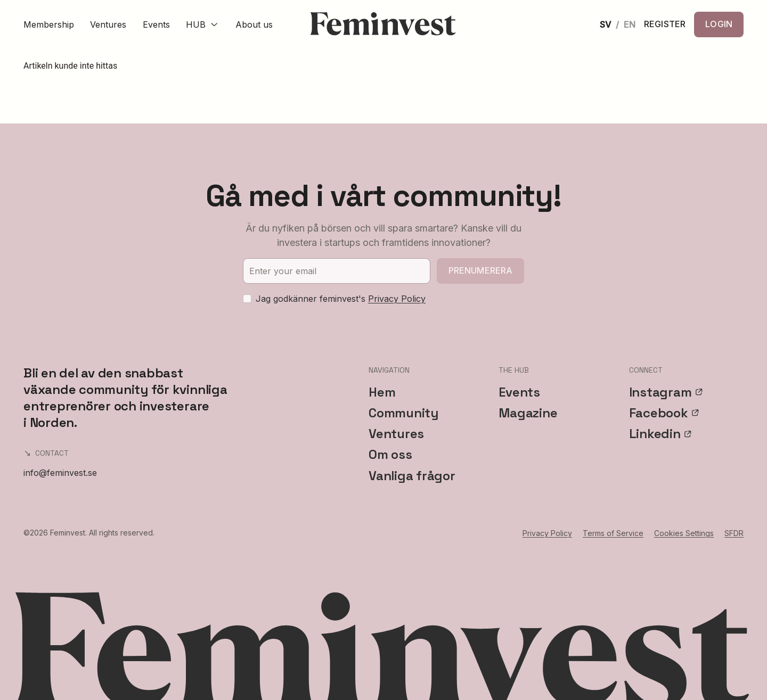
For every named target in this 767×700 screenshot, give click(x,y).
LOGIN (719, 24)
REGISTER (665, 24)
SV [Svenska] (605, 24)
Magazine (528, 413)
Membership (49, 24)
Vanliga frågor (412, 476)
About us (254, 24)
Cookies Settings (684, 533)
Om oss (390, 454)
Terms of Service (613, 533)
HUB (203, 24)
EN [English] (630, 24)
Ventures (108, 24)
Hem (382, 392)
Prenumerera (481, 270)
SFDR (734, 533)
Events (156, 24)
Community (403, 413)
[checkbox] (247, 299)
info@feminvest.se (60, 473)
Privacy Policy (397, 299)
